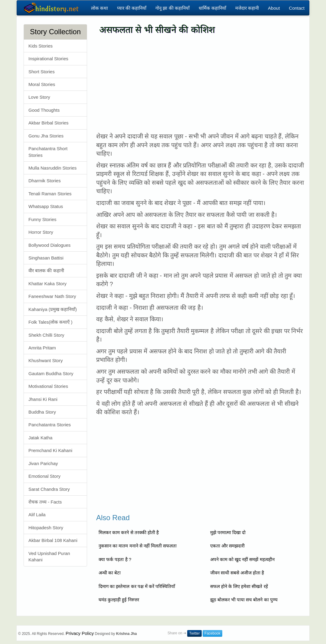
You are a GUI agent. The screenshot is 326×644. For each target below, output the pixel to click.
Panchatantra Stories (50, 425)
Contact (297, 8)
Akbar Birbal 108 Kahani (53, 540)
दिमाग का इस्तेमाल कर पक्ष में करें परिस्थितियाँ (137, 586)
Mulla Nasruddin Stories (52, 168)
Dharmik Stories (45, 181)
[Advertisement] (200, 84)
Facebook (212, 633)
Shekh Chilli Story (46, 335)
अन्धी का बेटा (110, 573)
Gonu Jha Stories (46, 136)
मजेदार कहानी (247, 8)
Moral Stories (42, 84)
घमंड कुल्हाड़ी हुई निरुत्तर (119, 600)
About (274, 8)
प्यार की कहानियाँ (132, 8)
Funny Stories (42, 219)
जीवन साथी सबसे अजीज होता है (237, 573)
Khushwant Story (46, 360)
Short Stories (42, 72)
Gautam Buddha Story (51, 373)
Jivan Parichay (43, 463)
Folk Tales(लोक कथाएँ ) (51, 322)
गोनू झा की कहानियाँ (173, 8)
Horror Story (41, 232)
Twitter (194, 633)
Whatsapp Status (46, 206)
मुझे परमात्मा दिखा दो (228, 532)
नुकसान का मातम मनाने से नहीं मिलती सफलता (138, 546)
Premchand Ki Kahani (50, 450)
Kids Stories (41, 46)
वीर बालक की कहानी (46, 271)
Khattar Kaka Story (47, 284)
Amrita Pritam (42, 348)
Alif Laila (37, 515)
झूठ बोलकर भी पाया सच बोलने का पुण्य (244, 600)
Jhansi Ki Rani (43, 399)
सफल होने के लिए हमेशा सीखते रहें (239, 586)
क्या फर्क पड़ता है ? (115, 559)
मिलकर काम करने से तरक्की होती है (129, 532)
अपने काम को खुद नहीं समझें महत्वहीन (242, 559)
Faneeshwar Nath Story (52, 296)
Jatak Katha (40, 438)
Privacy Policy (80, 633)
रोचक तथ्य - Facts (45, 502)
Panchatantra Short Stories (48, 152)
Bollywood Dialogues (49, 245)
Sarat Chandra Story (49, 489)
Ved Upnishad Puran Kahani (49, 556)
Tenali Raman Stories (50, 194)
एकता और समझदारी (227, 546)
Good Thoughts (44, 110)
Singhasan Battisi (46, 258)
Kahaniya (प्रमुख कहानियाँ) (53, 309)
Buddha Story (42, 412)
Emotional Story (44, 476)
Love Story (39, 97)
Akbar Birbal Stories (49, 123)
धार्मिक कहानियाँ (212, 8)
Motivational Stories (48, 386)
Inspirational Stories (48, 59)
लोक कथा (99, 8)
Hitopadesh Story (46, 528)
